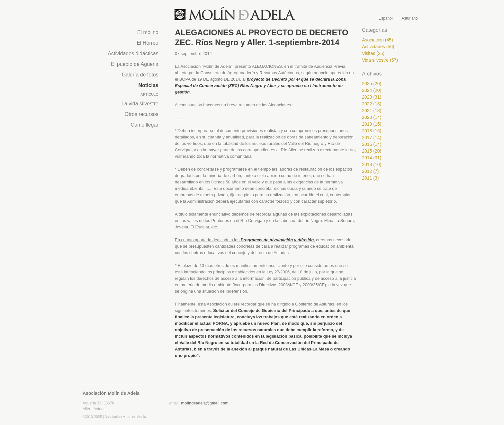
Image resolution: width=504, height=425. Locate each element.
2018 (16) (372, 131)
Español (386, 18)
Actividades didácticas (133, 53)
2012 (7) (370, 171)
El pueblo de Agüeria (135, 64)
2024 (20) (372, 90)
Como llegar (144, 125)
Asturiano (410, 18)
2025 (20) (372, 84)
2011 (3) (370, 178)
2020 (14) (372, 117)
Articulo (149, 94)
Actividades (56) (378, 47)
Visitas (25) (373, 53)
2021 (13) (372, 111)
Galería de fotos (140, 75)
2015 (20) (372, 151)
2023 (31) (372, 97)
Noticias (148, 85)
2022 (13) (372, 104)
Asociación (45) (378, 40)
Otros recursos (142, 114)
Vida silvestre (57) (380, 60)
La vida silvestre (140, 104)
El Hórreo (148, 43)
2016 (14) (372, 144)
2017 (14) (372, 137)
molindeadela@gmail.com (205, 403)
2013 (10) (372, 164)
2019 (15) (372, 124)
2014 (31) (372, 158)
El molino (148, 32)
